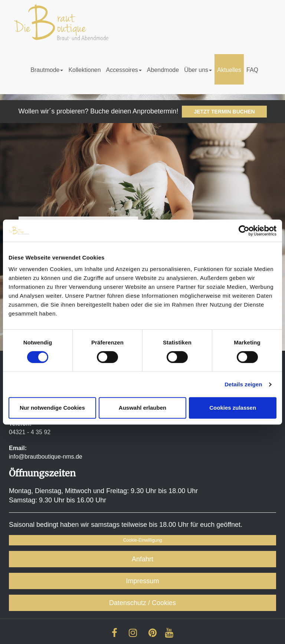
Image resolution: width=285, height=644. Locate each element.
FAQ (252, 70)
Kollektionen (84, 70)
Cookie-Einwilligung (143, 540)
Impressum (142, 581)
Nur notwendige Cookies (52, 408)
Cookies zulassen (233, 408)
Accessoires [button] (124, 70)
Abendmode (163, 70)
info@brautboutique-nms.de (46, 457)
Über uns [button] (198, 70)
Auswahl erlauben (142, 408)
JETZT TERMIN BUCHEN (224, 112)
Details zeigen (243, 384)
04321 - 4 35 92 (30, 432)
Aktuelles (229, 70)
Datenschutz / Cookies (142, 603)
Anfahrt (142, 559)
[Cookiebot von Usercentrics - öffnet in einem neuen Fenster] (244, 231)
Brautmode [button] (47, 70)
